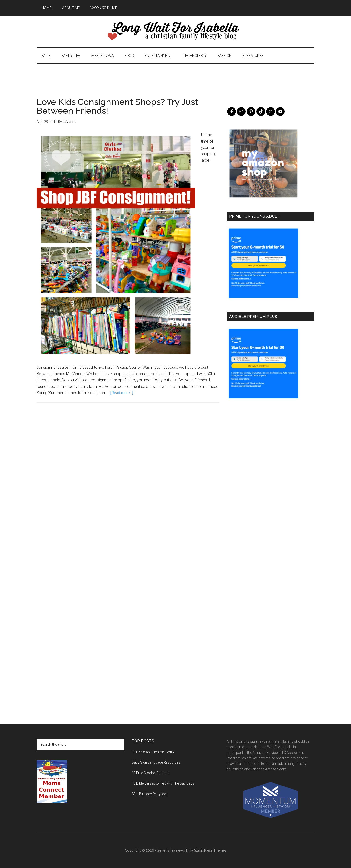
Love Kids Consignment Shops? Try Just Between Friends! (117, 106)
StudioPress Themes (210, 850)
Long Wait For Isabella (175, 31)
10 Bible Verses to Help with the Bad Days (163, 783)
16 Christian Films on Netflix (153, 752)
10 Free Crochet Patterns (151, 773)
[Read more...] (122, 393)
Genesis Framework (172, 850)
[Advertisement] (175, 75)
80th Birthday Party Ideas (151, 794)
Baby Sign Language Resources (156, 762)
